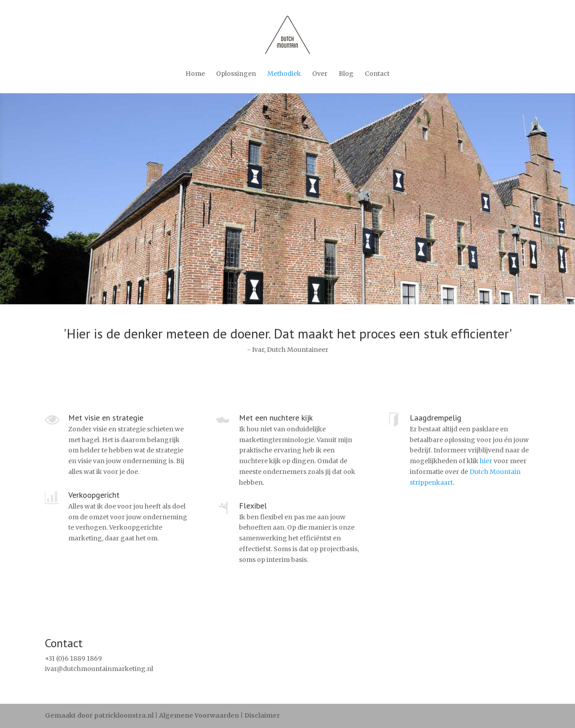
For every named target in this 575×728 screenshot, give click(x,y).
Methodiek (284, 74)
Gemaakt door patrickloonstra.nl (99, 715)
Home (195, 74)
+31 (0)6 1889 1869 (73, 658)
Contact (377, 74)
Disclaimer (262, 715)
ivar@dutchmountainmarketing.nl (99, 669)
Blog (346, 74)
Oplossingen (236, 74)
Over (320, 74)
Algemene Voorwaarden (199, 715)
